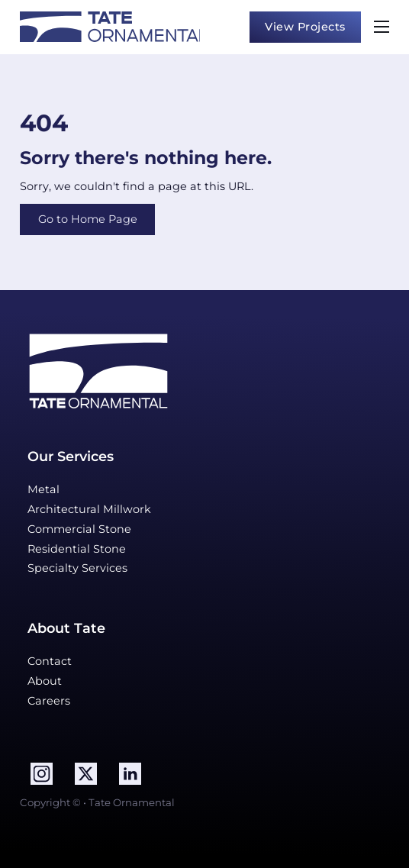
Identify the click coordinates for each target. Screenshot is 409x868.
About (45, 681)
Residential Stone (77, 549)
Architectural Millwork (89, 509)
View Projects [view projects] (305, 27)
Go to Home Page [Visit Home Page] (88, 219)
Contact (50, 661)
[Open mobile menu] (382, 27)
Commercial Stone (79, 529)
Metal (43, 489)
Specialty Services (77, 568)
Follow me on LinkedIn (19, 762)
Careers (49, 701)
